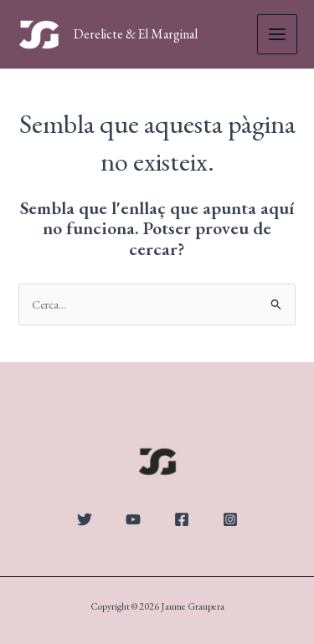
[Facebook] (182, 519)
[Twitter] (85, 519)
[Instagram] (230, 519)
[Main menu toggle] (277, 34)
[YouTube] (133, 519)
